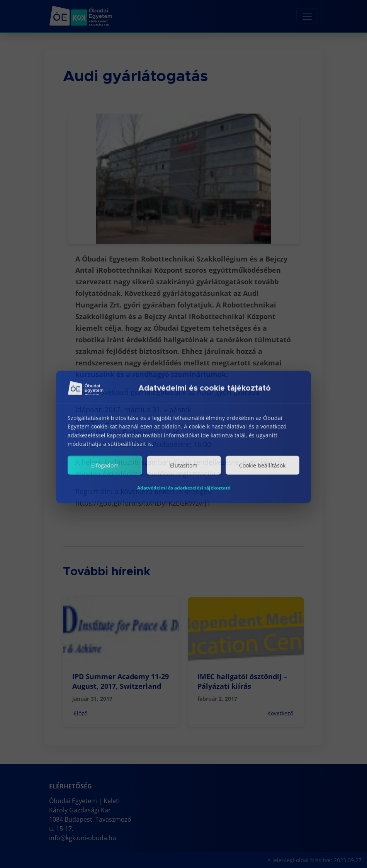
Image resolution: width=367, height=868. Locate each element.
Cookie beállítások (262, 471)
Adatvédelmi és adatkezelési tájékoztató (184, 494)
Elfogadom (105, 471)
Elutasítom (184, 471)
